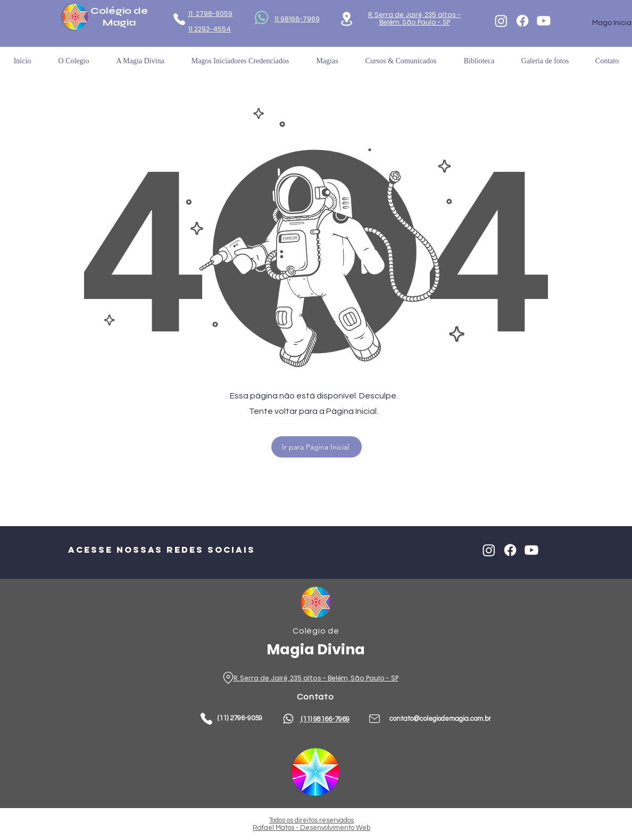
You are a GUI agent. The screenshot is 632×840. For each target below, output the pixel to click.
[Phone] (179, 19)
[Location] (347, 19)
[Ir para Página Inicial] (317, 447)
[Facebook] (522, 21)
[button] (479, 61)
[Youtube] (544, 21)
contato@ (405, 719)
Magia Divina (316, 649)
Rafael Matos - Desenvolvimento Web (311, 828)
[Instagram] (501, 21)
